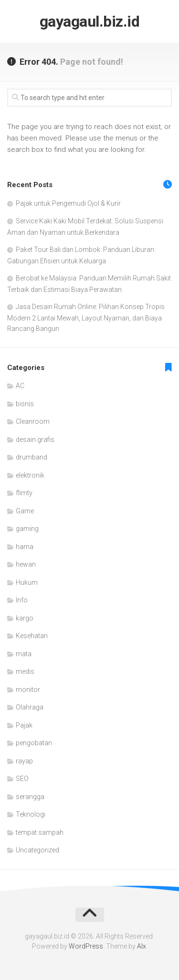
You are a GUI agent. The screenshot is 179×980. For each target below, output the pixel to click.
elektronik (30, 475)
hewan (26, 564)
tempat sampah (40, 832)
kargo (25, 618)
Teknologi (31, 814)
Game (25, 511)
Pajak (24, 725)
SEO (22, 779)
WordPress (86, 946)
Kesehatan (32, 636)
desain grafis (35, 440)
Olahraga (30, 707)
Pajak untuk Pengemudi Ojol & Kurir (68, 203)
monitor (28, 690)
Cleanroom (33, 421)
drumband (32, 457)
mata (24, 654)
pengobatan (34, 743)
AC (20, 386)
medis (25, 671)
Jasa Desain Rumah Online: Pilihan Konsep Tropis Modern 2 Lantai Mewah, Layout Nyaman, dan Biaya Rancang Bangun (86, 318)
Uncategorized (37, 850)
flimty (24, 493)
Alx (142, 946)
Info (22, 600)
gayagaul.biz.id (90, 21)
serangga (30, 797)
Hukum (27, 582)
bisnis (25, 404)
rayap (24, 761)
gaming (27, 529)
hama (25, 547)
